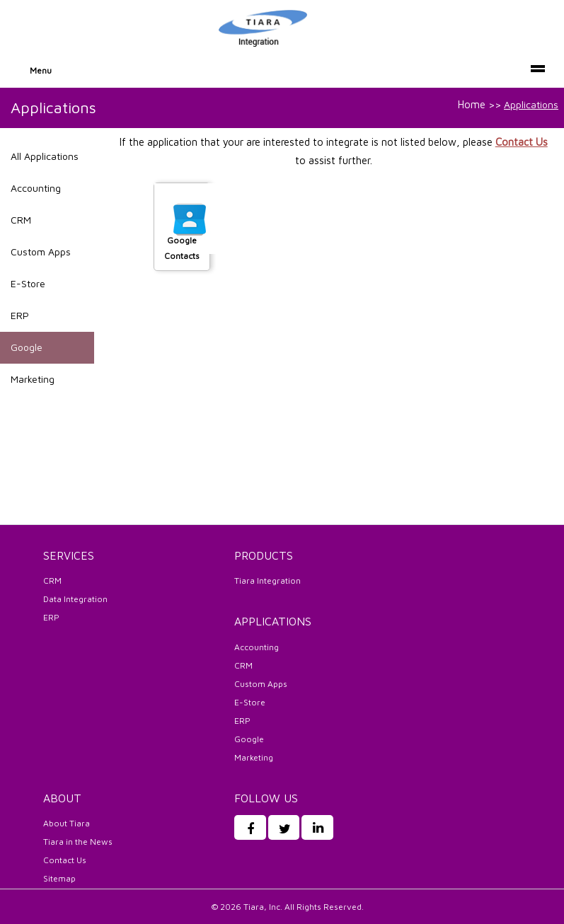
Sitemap (59, 878)
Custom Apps (41, 252)
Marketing (33, 379)
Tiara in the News (78, 842)
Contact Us (522, 142)
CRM (21, 220)
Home (472, 104)
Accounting (36, 188)
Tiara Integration (267, 581)
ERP (20, 315)
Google (27, 347)
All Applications (45, 156)
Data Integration (75, 599)
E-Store (28, 283)
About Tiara (67, 823)
